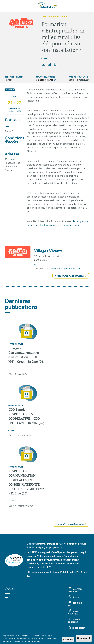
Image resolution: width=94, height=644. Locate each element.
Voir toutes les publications (71, 524)
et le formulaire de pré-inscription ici (59, 225)
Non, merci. (84, 638)
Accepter (68, 640)
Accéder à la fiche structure (71, 276)
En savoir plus (40, 641)
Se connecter (79, 628)
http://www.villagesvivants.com (63, 268)
